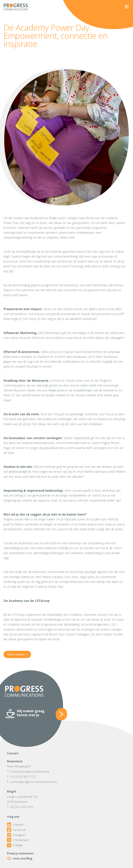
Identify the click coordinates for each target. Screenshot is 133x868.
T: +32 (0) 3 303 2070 (20, 807)
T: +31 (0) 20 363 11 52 (21, 777)
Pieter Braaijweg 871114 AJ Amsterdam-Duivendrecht (28, 769)
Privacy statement (20, 853)
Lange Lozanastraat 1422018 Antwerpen (22, 799)
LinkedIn (15, 825)
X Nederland (18, 840)
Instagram (16, 835)
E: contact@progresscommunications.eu (32, 782)
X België (15, 845)
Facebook (16, 830)
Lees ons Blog (20, 859)
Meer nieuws (17, 654)
